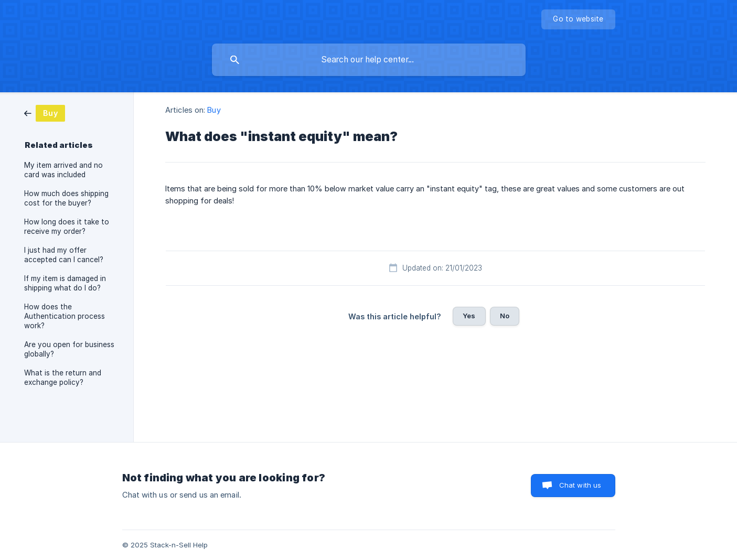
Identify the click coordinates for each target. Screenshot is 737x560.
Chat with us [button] (580, 485)
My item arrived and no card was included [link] (63, 170)
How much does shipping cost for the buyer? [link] (66, 198)
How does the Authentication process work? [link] (65, 316)
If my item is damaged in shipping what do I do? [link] (65, 283)
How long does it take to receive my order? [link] (67, 227)
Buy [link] (214, 110)
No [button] (505, 316)
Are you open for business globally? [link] (69, 349)
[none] (578, 19)
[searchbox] (369, 60)
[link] (45, 112)
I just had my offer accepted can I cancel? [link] (64, 255)
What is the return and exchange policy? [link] (63, 378)
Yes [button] (469, 316)
